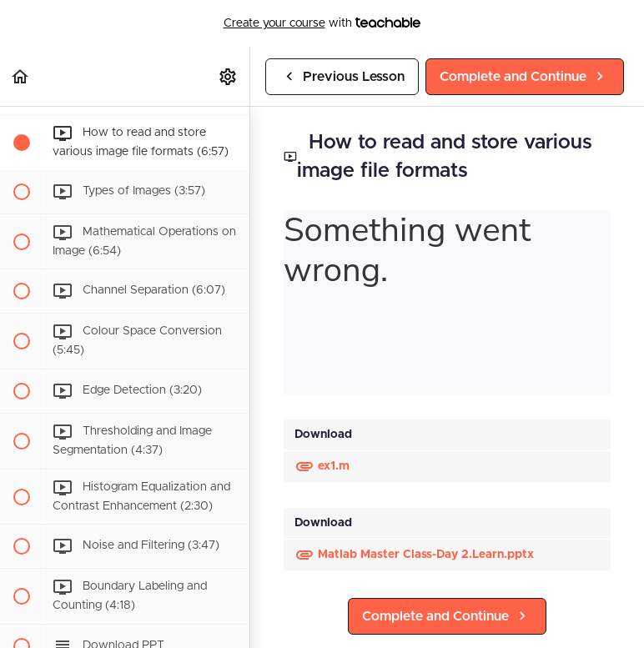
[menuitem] (229, 76)
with (322, 23)
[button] (21, 76)
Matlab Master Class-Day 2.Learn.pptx (414, 555)
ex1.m (322, 466)
